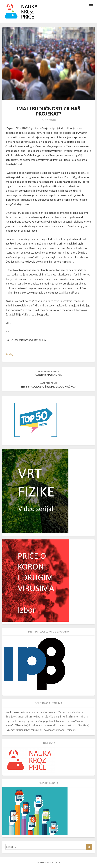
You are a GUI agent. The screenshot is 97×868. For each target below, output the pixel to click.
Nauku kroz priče (16, 712)
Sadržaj (9, 354)
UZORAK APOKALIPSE (49, 373)
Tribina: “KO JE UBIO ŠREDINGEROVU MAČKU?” (48, 385)
